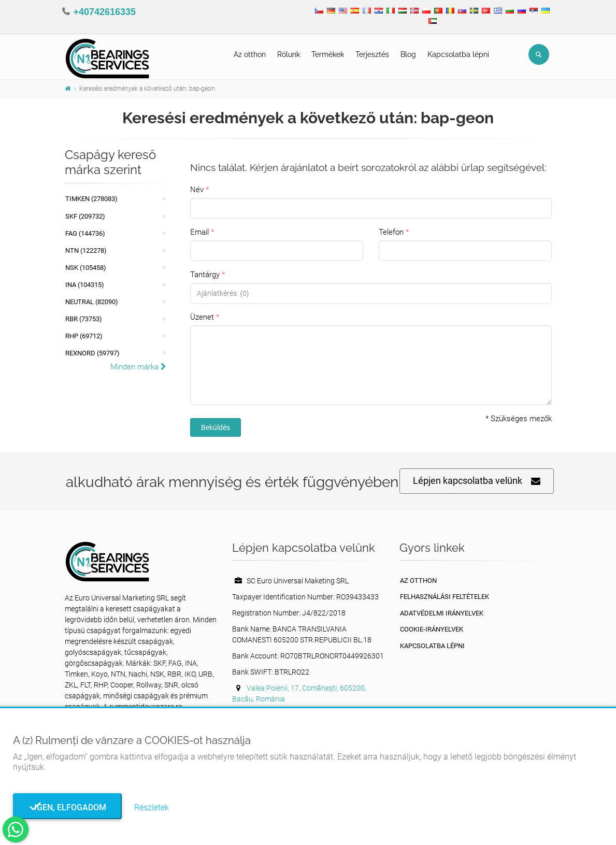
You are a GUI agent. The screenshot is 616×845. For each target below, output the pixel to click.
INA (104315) (85, 285)
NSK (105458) (86, 268)
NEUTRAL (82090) (92, 302)
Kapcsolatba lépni (458, 54)
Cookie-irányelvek (432, 629)
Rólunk (289, 54)
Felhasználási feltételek (445, 597)
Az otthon (250, 54)
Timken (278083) (91, 199)
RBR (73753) (84, 319)
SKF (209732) (85, 216)
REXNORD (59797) (92, 353)
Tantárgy (205, 275)
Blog (408, 54)
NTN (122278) (86, 250)
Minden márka (138, 367)
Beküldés (216, 427)
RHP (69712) (84, 336)
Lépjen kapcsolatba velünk (477, 481)
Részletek (152, 807)
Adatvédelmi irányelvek (442, 613)
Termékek (328, 54)
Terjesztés (372, 54)
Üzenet (202, 317)
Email (199, 232)
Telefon (391, 232)
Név (197, 190)
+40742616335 (105, 12)
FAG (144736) (85, 233)
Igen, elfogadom (67, 807)
